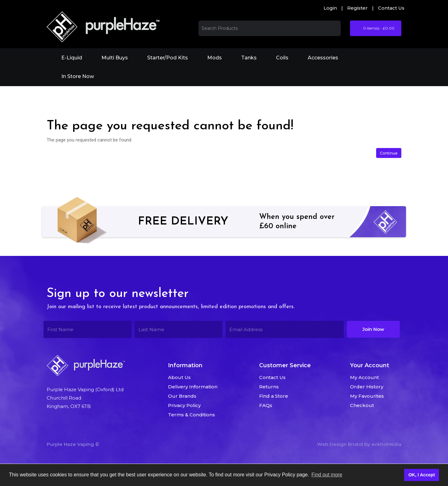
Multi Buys (115, 58)
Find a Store (274, 396)
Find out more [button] (327, 475)
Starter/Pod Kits (168, 58)
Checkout (362, 405)
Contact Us (391, 8)
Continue (389, 153)
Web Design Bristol (340, 444)
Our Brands (182, 396)
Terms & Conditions (191, 415)
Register (357, 8)
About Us (179, 377)
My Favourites (367, 396)
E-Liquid (72, 58)
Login (330, 8)
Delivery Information (193, 387)
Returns (269, 387)
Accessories (323, 58)
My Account (364, 377)
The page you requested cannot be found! (122, 95)
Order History (367, 387)
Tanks (249, 58)
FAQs (266, 405)
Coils (282, 58)
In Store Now (78, 76)
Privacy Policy (184, 405)
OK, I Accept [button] (422, 475)
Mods (215, 58)
